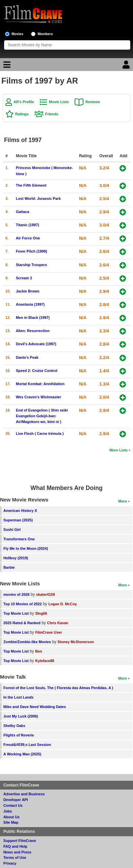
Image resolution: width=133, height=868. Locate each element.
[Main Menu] (6, 66)
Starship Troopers (31, 265)
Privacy (10, 863)
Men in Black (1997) (33, 318)
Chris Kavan (58, 623)
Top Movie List (16, 613)
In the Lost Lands (18, 697)
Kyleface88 (45, 661)
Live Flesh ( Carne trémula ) (40, 433)
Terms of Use (15, 858)
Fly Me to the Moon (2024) (26, 548)
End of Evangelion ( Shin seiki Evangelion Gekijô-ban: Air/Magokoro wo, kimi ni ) (42, 416)
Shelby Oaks (14, 726)
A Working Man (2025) (22, 754)
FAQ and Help (15, 846)
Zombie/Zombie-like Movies (27, 642)
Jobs (8, 811)
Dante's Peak (27, 357)
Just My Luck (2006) (21, 716)
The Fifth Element (31, 185)
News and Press (17, 852)
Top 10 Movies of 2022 (23, 604)
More (123, 501)
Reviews (93, 102)
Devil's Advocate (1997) (36, 344)
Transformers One (19, 539)
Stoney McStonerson (75, 642)
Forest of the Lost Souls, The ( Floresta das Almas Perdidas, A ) (58, 688)
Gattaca (23, 212)
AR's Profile (24, 102)
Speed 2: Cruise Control (37, 371)
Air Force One (28, 238)
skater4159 (46, 594)
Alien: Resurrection (33, 331)
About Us (11, 817)
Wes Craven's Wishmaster (38, 397)
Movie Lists (59, 102)
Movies (17, 34)
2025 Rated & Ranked (22, 623)
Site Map (11, 822)
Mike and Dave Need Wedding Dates (35, 707)
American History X (20, 511)
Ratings (22, 114)
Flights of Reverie (19, 735)
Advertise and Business (24, 794)
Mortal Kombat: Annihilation (40, 384)
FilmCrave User (48, 632)
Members (45, 34)
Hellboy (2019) (16, 558)
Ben (38, 651)
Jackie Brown (28, 291)
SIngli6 (41, 613)
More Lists (118, 450)
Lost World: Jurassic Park (38, 198)
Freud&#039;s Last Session (27, 745)
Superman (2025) (18, 520)
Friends (52, 114)
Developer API (16, 800)
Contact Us (13, 805)
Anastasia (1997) (30, 304)
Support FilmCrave (20, 841)
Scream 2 (24, 278)
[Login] (127, 66)
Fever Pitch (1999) (31, 251)
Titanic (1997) (28, 225)
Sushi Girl (12, 530)
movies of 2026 (16, 594)
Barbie (9, 567)
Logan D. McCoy (63, 604)
